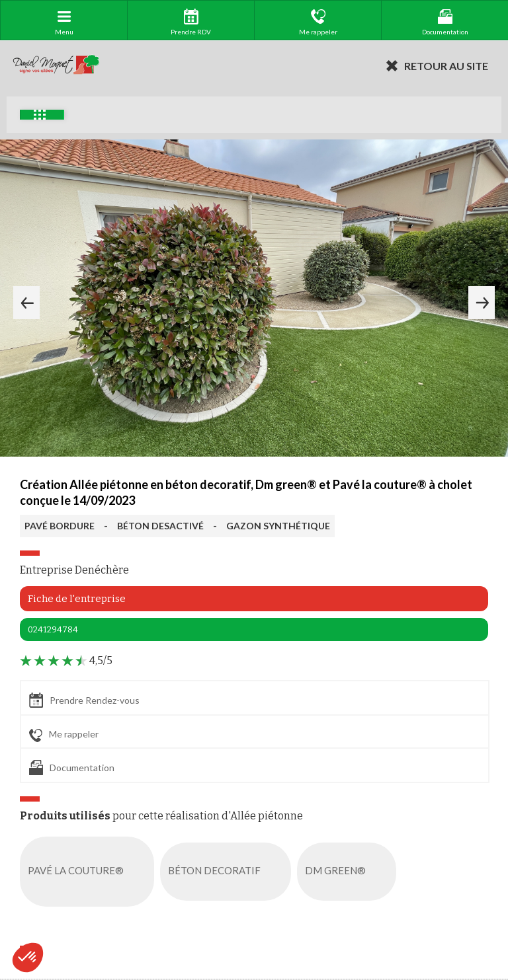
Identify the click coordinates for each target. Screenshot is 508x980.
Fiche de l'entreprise (77, 599)
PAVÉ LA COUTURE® (90, 872)
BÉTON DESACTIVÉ (160, 526)
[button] (28, 958)
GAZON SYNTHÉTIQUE (278, 526)
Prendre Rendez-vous (84, 700)
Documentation (72, 768)
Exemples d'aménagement (40, 115)
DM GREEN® (349, 872)
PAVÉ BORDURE (60, 526)
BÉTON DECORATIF (228, 872)
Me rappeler (64, 735)
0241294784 (53, 629)
